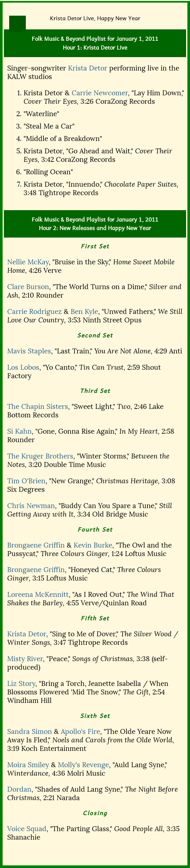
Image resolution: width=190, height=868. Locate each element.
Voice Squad (27, 829)
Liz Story (21, 684)
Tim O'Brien (26, 481)
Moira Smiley (28, 765)
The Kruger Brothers (40, 456)
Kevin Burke (93, 545)
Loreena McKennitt (38, 595)
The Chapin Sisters (38, 407)
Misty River (25, 659)
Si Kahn (19, 431)
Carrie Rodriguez (35, 312)
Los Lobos (23, 367)
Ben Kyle (84, 312)
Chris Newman (31, 506)
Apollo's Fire (80, 732)
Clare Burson (28, 287)
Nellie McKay (28, 262)
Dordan (19, 789)
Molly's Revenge (83, 765)
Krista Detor (88, 68)
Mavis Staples (29, 351)
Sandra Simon (30, 732)
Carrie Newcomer (100, 93)
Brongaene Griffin (36, 545)
